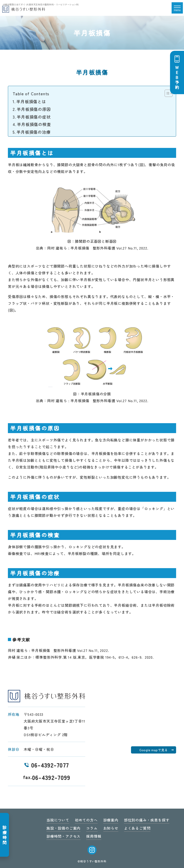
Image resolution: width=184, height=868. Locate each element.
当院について (58, 820)
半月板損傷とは (31, 101)
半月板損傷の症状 (34, 117)
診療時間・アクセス (63, 836)
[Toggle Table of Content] (166, 93)
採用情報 (94, 836)
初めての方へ (86, 820)
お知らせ (111, 828)
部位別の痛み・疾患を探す (147, 820)
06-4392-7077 (47, 765)
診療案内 (111, 820)
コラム (92, 828)
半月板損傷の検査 (34, 124)
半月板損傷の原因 (34, 109)
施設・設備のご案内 (63, 828)
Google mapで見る (154, 750)
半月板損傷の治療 (33, 132)
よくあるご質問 (137, 828)
